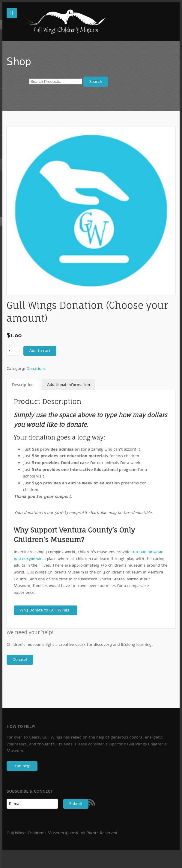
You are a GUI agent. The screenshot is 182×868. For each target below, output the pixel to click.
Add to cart (40, 351)
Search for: (17, 81)
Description (23, 385)
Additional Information (69, 385)
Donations (36, 369)
